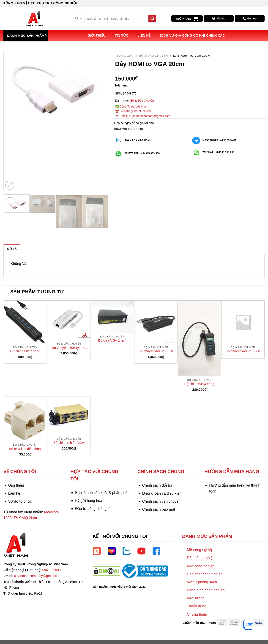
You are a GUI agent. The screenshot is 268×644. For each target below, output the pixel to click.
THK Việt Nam (25, 518)
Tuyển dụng (197, 606)
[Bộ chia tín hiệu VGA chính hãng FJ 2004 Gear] (69, 416)
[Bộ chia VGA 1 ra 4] (112, 317)
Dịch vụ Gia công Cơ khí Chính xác (192, 35)
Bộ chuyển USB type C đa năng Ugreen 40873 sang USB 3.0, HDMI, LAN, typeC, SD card (69, 348)
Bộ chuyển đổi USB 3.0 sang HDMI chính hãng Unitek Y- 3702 (156, 351)
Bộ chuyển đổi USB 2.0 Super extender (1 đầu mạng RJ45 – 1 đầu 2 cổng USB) (243, 351)
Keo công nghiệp (201, 566)
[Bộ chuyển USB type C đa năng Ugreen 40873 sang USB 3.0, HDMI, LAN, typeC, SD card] (69, 320)
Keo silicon (196, 598)
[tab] (12, 249)
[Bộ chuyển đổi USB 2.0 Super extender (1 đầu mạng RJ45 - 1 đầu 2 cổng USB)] (243, 322)
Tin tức (122, 35)
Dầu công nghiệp (201, 558)
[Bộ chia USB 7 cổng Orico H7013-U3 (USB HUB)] (25, 322)
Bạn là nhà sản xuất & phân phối (102, 493)
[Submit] (152, 19)
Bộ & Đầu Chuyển (153, 56)
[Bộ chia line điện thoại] (25, 419)
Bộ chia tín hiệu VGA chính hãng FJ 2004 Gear (69, 443)
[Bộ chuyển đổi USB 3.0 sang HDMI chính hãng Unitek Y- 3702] (156, 322)
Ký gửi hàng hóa (89, 501)
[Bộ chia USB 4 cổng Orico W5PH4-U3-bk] (199, 338)
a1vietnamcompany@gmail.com (38, 576)
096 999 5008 (52, 570)
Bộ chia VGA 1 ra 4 (112, 340)
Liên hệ (144, 35)
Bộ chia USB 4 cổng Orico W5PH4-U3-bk (199, 384)
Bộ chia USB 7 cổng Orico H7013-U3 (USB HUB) (25, 351)
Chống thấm (197, 614)
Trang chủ (124, 56)
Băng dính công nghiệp (206, 590)
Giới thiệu (97, 35)
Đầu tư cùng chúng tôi (93, 509)
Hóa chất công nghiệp (205, 574)
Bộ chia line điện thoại (25, 449)
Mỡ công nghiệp (200, 550)
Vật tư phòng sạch (202, 582)
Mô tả (12, 249)
